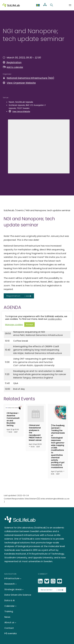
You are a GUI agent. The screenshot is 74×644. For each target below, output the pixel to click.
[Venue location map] (39, 146)
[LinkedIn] (41, 581)
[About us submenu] (16, 623)
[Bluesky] (47, 581)
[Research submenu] (16, 584)
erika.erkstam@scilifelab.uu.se (55, 499)
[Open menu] (70, 5)
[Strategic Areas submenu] (23, 589)
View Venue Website (21, 111)
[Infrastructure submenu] (21, 578)
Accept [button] (29, 324)
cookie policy (55, 319)
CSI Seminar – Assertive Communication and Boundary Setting (13, 419)
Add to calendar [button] (13, 67)
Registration (14, 62)
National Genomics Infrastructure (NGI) (30, 78)
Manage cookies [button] (14, 325)
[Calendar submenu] (16, 606)
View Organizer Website (21, 83)
